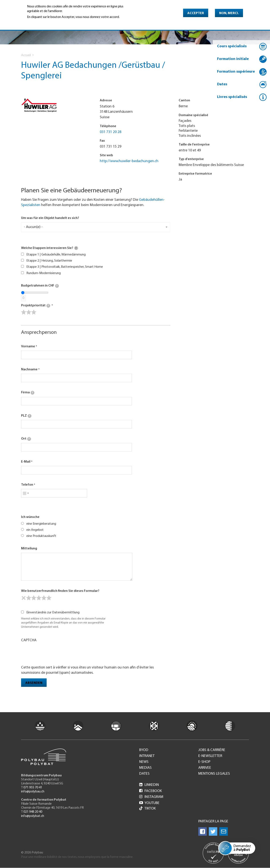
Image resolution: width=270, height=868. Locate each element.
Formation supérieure (236, 72)
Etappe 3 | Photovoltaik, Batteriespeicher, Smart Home (65, 267)
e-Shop (204, 762)
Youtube (149, 803)
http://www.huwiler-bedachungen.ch (129, 161)
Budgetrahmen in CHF (40, 286)
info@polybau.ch (33, 792)
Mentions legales (214, 774)
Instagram (151, 797)
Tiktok (147, 809)
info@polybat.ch (33, 816)
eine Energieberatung (41, 524)
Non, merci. (229, 13)
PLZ (26, 416)
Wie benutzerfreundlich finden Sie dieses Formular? (60, 591)
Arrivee (205, 768)
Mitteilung (29, 549)
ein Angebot (35, 530)
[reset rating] (24, 598)
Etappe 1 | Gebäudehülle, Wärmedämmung (56, 255)
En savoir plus (38, 23)
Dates (222, 84)
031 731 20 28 (111, 132)
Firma (28, 393)
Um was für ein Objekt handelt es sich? (50, 218)
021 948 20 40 (33, 812)
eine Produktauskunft (41, 536)
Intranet (147, 756)
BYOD (144, 750)
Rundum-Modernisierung (44, 273)
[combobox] (26, 493)
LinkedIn (149, 785)
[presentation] (53, 653)
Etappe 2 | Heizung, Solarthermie (49, 261)
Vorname (28, 346)
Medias (145, 768)
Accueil (26, 55)
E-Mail (26, 462)
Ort (26, 439)
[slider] (29, 312)
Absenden (34, 683)
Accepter (196, 13)
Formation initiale (233, 59)
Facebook (151, 791)
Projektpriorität (36, 306)
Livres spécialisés (232, 97)
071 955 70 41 (33, 788)
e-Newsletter (210, 756)
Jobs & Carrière (212, 750)
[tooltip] (76, 248)
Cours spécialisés (232, 46)
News (144, 762)
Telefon (27, 485)
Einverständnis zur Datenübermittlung (53, 613)
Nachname (29, 369)
